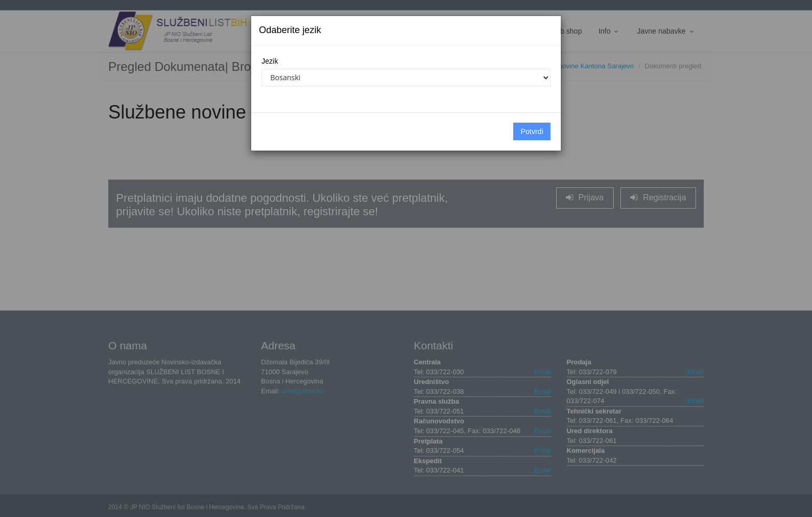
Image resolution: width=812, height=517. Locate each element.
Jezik (270, 61)
